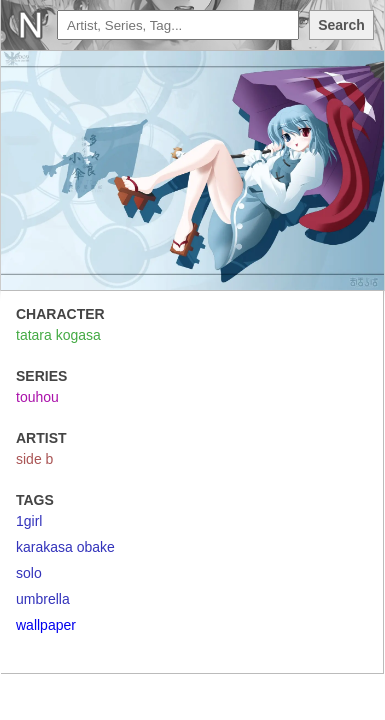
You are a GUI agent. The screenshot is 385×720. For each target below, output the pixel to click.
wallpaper (46, 625)
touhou (37, 397)
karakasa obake (65, 547)
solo (29, 573)
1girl (29, 521)
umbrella (43, 599)
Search (341, 25)
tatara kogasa (58, 335)
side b (34, 459)
